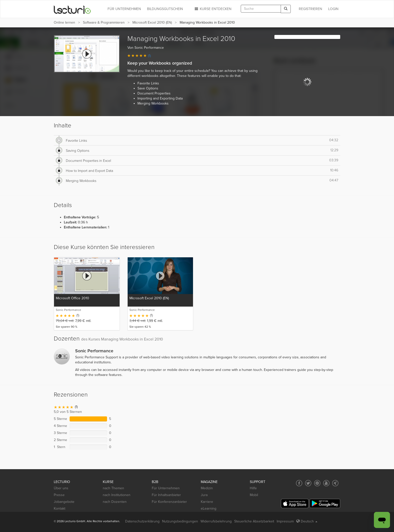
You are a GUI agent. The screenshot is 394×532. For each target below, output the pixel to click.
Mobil (254, 495)
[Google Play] (325, 503)
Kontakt (60, 509)
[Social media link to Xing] (335, 483)
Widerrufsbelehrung (216, 521)
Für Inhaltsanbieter (166, 495)
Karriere (207, 502)
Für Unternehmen (166, 488)
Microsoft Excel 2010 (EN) (152, 22)
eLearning (209, 509)
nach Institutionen (117, 495)
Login (333, 9)
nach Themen (113, 488)
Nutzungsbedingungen (180, 521)
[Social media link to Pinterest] (317, 483)
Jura (204, 495)
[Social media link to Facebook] (299, 483)
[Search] (286, 9)
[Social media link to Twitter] (308, 483)
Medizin (207, 488)
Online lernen (64, 22)
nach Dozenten (115, 502)
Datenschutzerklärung (142, 521)
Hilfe (253, 488)
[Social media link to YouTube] (326, 483)
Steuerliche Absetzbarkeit (254, 521)
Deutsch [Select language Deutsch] (307, 521)
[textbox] (261, 9)
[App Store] (295, 503)
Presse (59, 495)
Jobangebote (64, 502)
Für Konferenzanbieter (169, 502)
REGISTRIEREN (310, 9)
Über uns (61, 488)
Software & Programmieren (104, 22)
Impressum (285, 521)
